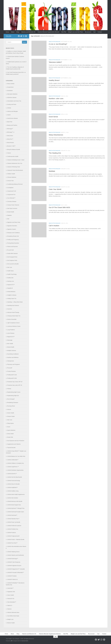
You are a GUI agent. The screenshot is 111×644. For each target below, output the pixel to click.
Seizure (9, 409)
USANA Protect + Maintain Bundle (16, 539)
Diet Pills (64, 32)
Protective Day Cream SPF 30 (15, 382)
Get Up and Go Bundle (13, 264)
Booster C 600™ (11, 146)
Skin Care (10, 420)
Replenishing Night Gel (13, 396)
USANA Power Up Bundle (14, 522)
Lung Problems (11, 330)
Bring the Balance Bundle (14, 149)
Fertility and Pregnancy (13, 240)
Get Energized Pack (12, 257)
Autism (9, 115)
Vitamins (9, 609)
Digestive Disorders (12, 226)
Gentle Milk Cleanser (12, 253)
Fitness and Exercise (12, 247)
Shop (18, 32)
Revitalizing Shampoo (13, 402)
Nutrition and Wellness (13, 357)
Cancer (9, 153)
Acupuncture (10, 87)
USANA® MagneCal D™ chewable (16, 569)
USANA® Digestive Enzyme (14, 566)
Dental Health (11, 212)
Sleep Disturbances (56, 135)
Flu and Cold (10, 250)
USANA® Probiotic (12, 576)
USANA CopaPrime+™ (13, 467)
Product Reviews (11, 371)
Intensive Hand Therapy (13, 312)
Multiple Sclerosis (12, 350)
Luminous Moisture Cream (14, 326)
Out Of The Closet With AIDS (59, 207)
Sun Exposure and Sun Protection (16, 441)
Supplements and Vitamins (14, 444)
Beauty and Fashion (12, 125)
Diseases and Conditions (13, 233)
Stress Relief (10, 434)
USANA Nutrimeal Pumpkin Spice (16, 512)
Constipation (10, 188)
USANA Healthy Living (13, 491)
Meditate (52, 171)
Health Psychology (55, 42)
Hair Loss (10, 267)
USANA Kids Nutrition (13, 498)
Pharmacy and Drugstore (14, 364)
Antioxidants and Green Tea (14, 101)
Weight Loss (10, 619)
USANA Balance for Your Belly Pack (16, 456)
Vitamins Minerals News (13, 612)
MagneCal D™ (11, 337)
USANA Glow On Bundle (13, 484)
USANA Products (12, 533)
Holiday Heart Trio (12, 298)
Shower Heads (11, 416)
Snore (9, 427)
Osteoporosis (11, 361)
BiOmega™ (10, 129)
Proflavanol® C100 (12, 375)
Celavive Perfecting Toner (14, 167)
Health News (10, 271)
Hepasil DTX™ (11, 285)
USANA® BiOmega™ (13, 559)
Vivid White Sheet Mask (13, 616)
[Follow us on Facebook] (19, 36)
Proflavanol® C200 (12, 378)
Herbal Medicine (11, 292)
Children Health (11, 174)
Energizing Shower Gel (13, 236)
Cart (94, 32)
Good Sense (53, 117)
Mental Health (11, 347)
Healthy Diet (10, 278)
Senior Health (11, 413)
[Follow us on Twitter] (21, 36)
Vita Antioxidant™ (12, 602)
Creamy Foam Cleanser (13, 205)
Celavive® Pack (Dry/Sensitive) (15, 170)
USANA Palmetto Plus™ (13, 519)
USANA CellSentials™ (13, 460)
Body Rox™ (10, 139)
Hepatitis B (10, 288)
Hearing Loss (11, 281)
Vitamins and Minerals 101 (28, 32)
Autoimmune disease (12, 118)
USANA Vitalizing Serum (13, 552)
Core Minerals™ (11, 198)
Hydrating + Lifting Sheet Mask (15, 302)
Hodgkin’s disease (12, 295)
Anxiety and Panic (12, 104)
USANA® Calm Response (14, 562)
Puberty (9, 389)
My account (88, 32)
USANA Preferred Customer (14, 526)
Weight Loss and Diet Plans (76, 32)
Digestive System (12, 229)
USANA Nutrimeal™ (12, 515)
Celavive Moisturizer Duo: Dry (15, 163)
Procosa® (10, 368)
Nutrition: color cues (56, 99)
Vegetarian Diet (11, 592)
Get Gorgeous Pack (12, 260)
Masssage (10, 340)
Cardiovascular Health (13, 156)
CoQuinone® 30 (11, 195)
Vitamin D (10, 605)
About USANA (11, 84)
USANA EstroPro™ (12, 474)
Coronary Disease (12, 201)
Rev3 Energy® (11, 399)
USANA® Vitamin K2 (12, 579)
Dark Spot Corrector (12, 208)
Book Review (11, 143)
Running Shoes (11, 406)
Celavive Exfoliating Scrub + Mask (16, 160)
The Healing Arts (55, 153)
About (13, 32)
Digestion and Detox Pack (14, 222)
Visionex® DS (11, 599)
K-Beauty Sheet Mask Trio (14, 316)
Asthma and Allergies (13, 111)
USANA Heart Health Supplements (16, 494)
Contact (100, 32)
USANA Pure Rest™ (12, 543)
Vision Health (11, 595)
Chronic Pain (10, 181)
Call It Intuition (54, 226)
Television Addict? (55, 62)
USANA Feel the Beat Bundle (15, 477)
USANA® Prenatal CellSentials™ (16, 572)
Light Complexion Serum (13, 323)
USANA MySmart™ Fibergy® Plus (16, 508)
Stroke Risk (10, 437)
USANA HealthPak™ (12, 487)
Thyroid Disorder (11, 448)
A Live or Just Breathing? (58, 44)
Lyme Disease (11, 333)
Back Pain (10, 122)
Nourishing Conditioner (13, 354)
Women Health (11, 623)
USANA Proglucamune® (13, 536)
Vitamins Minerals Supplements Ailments (48, 32)
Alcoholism (10, 91)
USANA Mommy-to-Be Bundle (15, 501)
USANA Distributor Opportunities (15, 470)
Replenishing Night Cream (14, 392)
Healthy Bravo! (54, 80)
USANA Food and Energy (14, 481)
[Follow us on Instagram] (24, 36)
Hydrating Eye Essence (13, 305)
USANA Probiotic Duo (13, 529)
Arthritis (9, 108)
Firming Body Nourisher (13, 243)
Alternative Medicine (12, 94)
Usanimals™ (10, 588)
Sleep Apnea (10, 423)
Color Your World (55, 189)
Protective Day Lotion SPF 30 (15, 385)
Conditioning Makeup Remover (15, 184)
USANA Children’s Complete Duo (16, 463)
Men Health (10, 344)
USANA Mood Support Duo (14, 505)
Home (7, 32)
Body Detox (10, 136)
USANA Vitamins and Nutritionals (16, 555)
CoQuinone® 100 (12, 191)
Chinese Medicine (12, 177)
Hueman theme (25, 641)
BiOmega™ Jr (11, 132)
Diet (8, 219)
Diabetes (9, 215)
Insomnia (10, 309)
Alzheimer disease (12, 97)
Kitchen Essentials (12, 319)
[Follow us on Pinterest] (26, 36)
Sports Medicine (11, 430)
